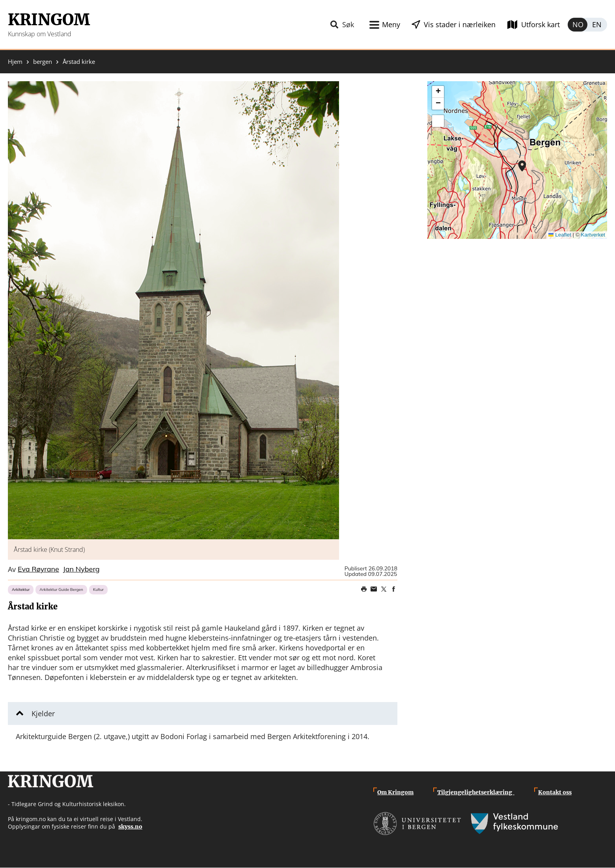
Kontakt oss (555, 792)
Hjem (15, 62)
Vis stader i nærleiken (460, 24)
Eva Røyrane (38, 570)
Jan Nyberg (81, 570)
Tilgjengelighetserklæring (476, 792)
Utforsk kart (540, 24)
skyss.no (130, 827)
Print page (364, 589)
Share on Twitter (384, 589)
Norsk (578, 25)
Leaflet (560, 235)
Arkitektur (21, 590)
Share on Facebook (393, 589)
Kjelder (43, 713)
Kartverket (593, 235)
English (597, 25)
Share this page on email (374, 589)
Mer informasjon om (522, 166)
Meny (391, 24)
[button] (173, 310)
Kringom (49, 20)
